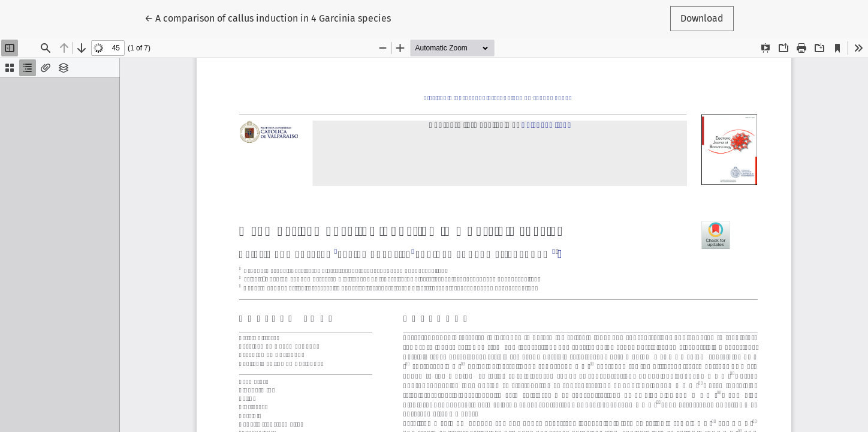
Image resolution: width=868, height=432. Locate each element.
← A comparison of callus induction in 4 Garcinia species (268, 17)
